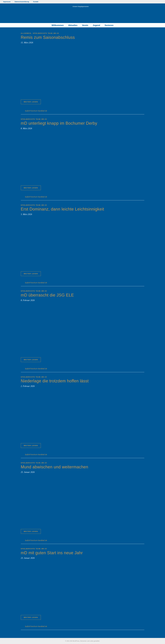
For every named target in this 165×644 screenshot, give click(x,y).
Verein (85, 25)
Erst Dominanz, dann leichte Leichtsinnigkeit (62, 209)
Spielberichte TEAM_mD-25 (46, 33)
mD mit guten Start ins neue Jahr (52, 553)
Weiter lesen (31, 102)
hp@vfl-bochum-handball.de (36, 111)
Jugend (96, 25)
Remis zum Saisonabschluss (48, 37)
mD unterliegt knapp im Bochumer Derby (59, 123)
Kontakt (36, 2)
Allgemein (26, 33)
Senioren (109, 25)
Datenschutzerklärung (22, 2)
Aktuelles (73, 25)
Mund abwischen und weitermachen (55, 467)
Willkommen (58, 25)
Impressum (7, 2)
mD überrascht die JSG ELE (47, 295)
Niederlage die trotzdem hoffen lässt (55, 381)
